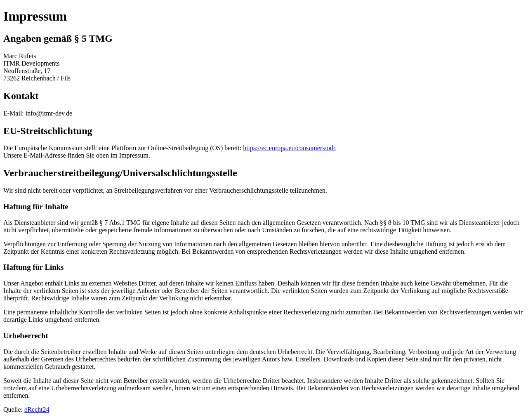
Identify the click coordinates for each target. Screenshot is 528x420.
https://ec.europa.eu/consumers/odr (289, 148)
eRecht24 (37, 409)
